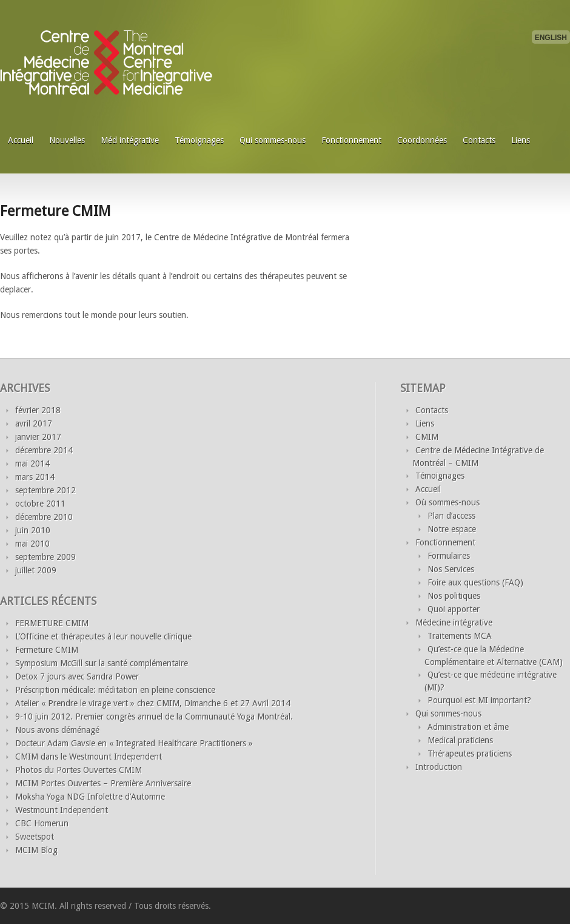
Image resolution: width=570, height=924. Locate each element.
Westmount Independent (62, 810)
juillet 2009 (36, 570)
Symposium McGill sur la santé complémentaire (102, 663)
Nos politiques (454, 596)
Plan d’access (451, 516)
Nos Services (451, 569)
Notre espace (452, 529)
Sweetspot (35, 837)
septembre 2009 (45, 557)
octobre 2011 (40, 504)
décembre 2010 (44, 517)
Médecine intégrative (454, 622)
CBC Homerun (42, 823)
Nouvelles (67, 140)
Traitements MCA (460, 636)
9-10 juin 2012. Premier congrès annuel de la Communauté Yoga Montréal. (154, 717)
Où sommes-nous (448, 502)
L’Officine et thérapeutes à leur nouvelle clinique (103, 636)
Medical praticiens (460, 740)
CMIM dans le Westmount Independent (89, 757)
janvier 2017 (38, 437)
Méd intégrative (130, 140)
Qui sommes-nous (273, 140)
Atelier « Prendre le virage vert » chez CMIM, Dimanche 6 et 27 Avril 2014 (153, 703)
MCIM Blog (36, 850)
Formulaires (449, 556)
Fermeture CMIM (55, 211)
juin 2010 (33, 530)
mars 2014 (35, 477)
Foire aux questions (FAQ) (475, 582)
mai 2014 (32, 464)
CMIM (427, 437)
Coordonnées (422, 140)
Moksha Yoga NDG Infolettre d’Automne (90, 797)
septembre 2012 (45, 490)
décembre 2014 (44, 450)
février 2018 (38, 410)
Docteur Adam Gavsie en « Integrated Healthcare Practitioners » (134, 743)
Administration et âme (468, 727)
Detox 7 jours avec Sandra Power (77, 676)
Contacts (479, 140)
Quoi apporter (454, 609)
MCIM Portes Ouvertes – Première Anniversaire (103, 783)
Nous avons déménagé (57, 730)
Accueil (21, 140)
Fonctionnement (351, 140)
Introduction (439, 767)
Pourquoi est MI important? (479, 700)
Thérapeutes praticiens (470, 754)
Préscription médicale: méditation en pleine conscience (115, 690)
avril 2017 (34, 423)
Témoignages (199, 140)
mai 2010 (32, 544)
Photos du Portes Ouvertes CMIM (79, 770)
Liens (521, 140)
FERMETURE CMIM (52, 623)
